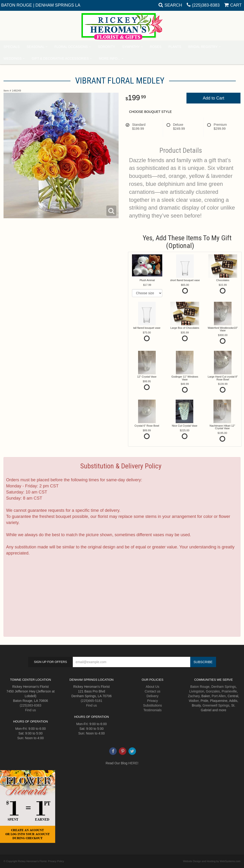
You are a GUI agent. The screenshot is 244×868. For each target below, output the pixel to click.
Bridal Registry (203, 47)
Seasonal (35, 47)
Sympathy (131, 47)
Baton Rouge (200, 687)
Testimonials (153, 710)
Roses (156, 47)
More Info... (110, 58)
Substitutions (152, 705)
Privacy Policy (56, 861)
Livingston (197, 691)
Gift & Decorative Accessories (60, 58)
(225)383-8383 (206, 5)
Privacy (152, 701)
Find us (31, 710)
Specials (12, 47)
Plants (175, 47)
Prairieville (229, 691)
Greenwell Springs (216, 705)
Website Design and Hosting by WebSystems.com (212, 861)
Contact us (153, 691)
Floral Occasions (71, 47)
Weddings (13, 58)
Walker (194, 701)
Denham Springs (224, 687)
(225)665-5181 (92, 701)
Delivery (153, 696)
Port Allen (219, 696)
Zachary (194, 696)
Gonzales (213, 691)
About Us (153, 687)
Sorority (107, 47)
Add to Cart (214, 98)
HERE (133, 763)
